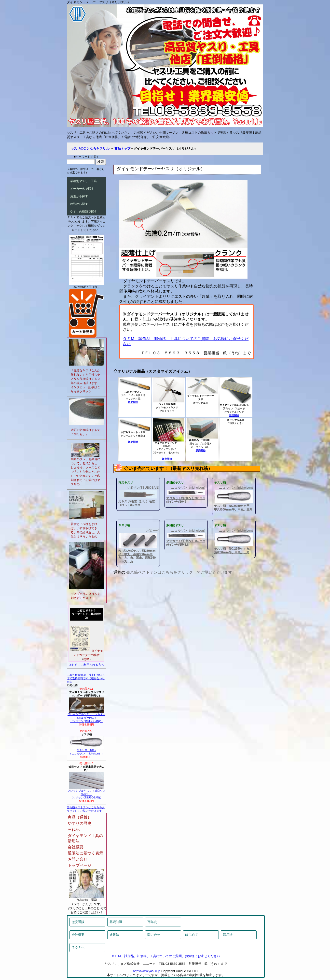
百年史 (152, 922)
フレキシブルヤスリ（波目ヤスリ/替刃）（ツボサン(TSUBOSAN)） (86, 793)
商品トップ (122, 149)
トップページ (80, 865)
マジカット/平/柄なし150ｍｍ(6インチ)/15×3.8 (186, 543)
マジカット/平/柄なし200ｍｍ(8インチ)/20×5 (186, 500)
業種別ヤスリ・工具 (83, 181)
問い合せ (154, 935)
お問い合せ (78, 859)
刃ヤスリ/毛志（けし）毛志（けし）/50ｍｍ (136, 503)
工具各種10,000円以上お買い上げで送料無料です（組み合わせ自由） (86, 678)
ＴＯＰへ (78, 947)
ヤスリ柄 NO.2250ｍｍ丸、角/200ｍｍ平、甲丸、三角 (233, 550)
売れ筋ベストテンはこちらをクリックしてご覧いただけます (179, 572)
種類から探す (79, 204)
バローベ (153, 531)
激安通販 (78, 922)
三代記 (74, 830)
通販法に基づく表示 (85, 853)
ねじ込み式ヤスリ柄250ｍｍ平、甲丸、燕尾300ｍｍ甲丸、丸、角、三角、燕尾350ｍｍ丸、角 (137, 556)
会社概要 (76, 847)
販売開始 (133, 402)
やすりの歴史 (80, 823)
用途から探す (79, 196)
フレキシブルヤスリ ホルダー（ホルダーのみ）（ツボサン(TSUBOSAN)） (86, 716)
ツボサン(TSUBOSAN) (143, 488)
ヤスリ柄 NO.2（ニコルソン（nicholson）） (86, 751)
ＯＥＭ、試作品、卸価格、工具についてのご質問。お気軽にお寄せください (166, 956)
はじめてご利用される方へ (86, 665)
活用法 (228, 935)
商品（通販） (80, 817)
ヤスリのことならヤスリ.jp (91, 149)
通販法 (114, 935)
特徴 (86, 659)
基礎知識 (116, 922)
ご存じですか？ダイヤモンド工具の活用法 (87, 614)
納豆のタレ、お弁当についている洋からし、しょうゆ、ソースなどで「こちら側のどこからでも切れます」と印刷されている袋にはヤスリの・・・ (85, 472)
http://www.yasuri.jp (147, 971)
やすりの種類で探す (83, 212)
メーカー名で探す (82, 189)
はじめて (192, 935)
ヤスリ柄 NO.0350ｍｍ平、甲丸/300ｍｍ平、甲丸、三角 (233, 508)
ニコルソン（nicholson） (189, 488)
